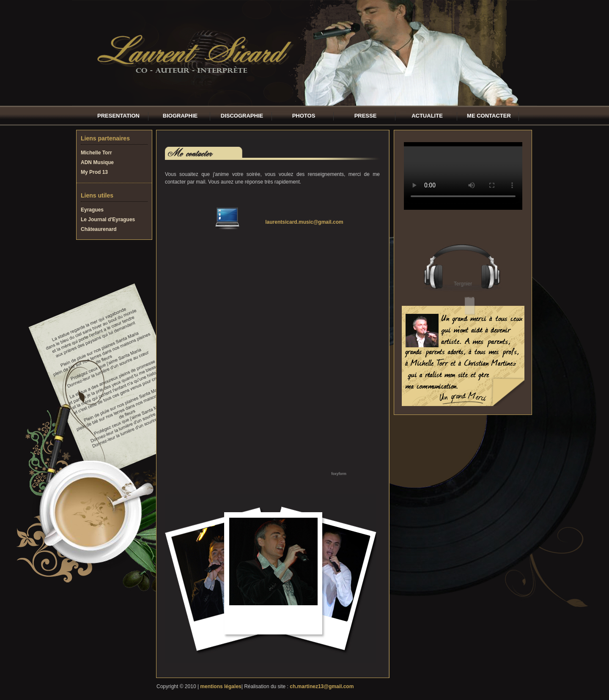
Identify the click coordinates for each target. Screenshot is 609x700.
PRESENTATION (118, 116)
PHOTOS (304, 116)
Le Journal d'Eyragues (108, 220)
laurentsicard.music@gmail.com (304, 222)
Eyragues (92, 210)
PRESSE (366, 116)
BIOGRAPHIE (180, 116)
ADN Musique (97, 162)
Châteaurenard (99, 229)
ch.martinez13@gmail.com (322, 686)
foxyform (339, 474)
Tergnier (463, 284)
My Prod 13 (94, 172)
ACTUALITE (427, 116)
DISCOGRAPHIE (242, 116)
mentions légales (221, 686)
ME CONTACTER (489, 116)
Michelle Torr (96, 153)
